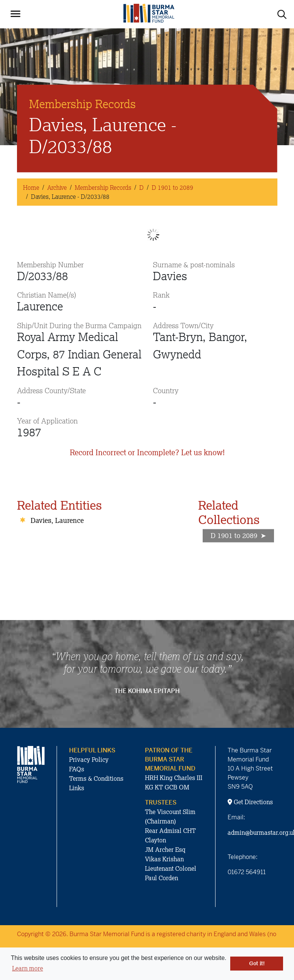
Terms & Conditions (96, 778)
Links (77, 788)
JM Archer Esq (165, 850)
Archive (57, 188)
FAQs (77, 769)
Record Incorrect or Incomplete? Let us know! (147, 452)
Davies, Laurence (57, 520)
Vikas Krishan (164, 859)
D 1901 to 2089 (172, 188)
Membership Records (103, 188)
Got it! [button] (257, 963)
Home (31, 188)
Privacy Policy (89, 760)
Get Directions (250, 802)
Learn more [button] (28, 968)
